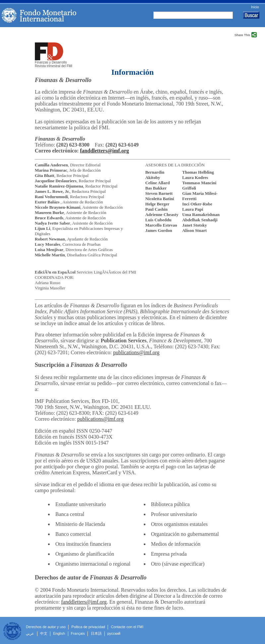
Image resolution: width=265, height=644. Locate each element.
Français (78, 633)
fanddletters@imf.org (105, 151)
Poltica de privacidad (88, 627)
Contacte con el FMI (127, 627)
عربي (30, 633)
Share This (242, 35)
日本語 (96, 633)
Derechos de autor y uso (46, 627)
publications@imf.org (136, 352)
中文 (44, 633)
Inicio (255, 7)
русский (114, 633)
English (59, 633)
